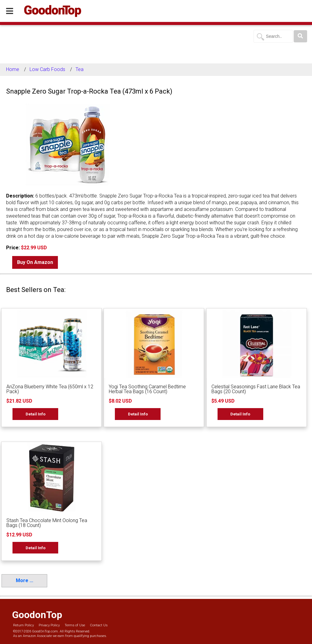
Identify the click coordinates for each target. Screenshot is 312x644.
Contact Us (99, 625)
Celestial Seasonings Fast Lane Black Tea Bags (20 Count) (256, 389)
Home (13, 69)
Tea (80, 69)
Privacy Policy (49, 625)
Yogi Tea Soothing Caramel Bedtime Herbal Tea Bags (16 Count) (147, 389)
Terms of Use (75, 625)
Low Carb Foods (47, 69)
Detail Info (35, 414)
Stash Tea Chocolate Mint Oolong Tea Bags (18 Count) (47, 523)
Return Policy (23, 625)
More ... (25, 580)
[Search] (300, 36)
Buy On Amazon (35, 262)
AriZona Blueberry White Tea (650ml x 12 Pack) (50, 389)
